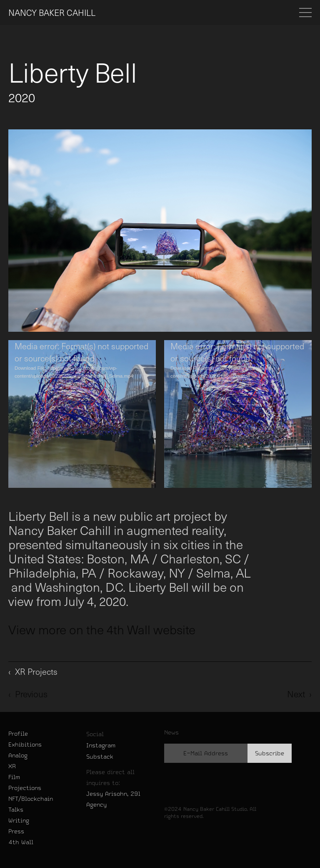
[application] (82, 414)
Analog (18, 755)
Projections (25, 788)
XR (12, 766)
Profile (18, 734)
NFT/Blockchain (31, 799)
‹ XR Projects (33, 671)
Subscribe (270, 753)
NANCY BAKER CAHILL (52, 13)
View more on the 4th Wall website (102, 629)
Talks (16, 810)
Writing (19, 820)
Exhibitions (25, 744)
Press (16, 831)
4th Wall (21, 842)
